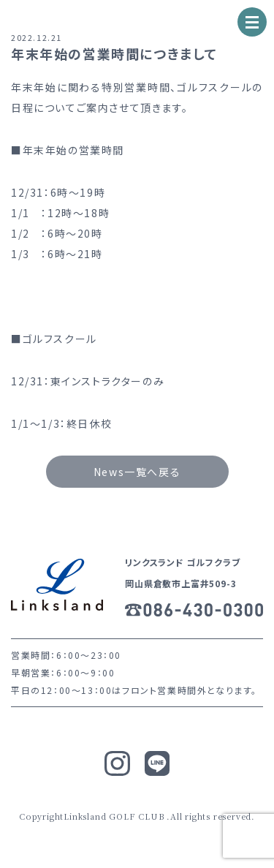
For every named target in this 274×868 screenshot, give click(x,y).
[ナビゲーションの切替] (252, 22)
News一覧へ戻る (137, 472)
